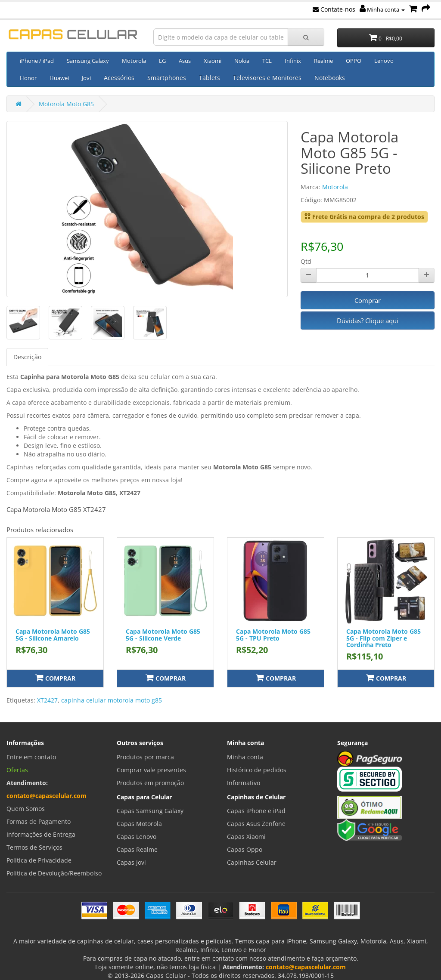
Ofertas (17, 770)
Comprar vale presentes (151, 770)
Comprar (368, 300)
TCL (267, 61)
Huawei (59, 78)
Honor (28, 78)
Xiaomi (213, 61)
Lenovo (384, 61)
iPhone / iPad (37, 61)
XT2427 (47, 700)
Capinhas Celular (252, 862)
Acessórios (119, 78)
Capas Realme (137, 849)
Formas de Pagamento (39, 821)
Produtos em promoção (150, 783)
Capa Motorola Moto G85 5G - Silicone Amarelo (53, 635)
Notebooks (330, 78)
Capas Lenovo (137, 837)
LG (162, 61)
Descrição (27, 357)
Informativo (244, 783)
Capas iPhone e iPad (256, 811)
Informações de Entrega (41, 834)
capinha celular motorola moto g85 (112, 700)
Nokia (242, 61)
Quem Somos (26, 809)
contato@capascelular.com (47, 796)
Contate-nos (334, 9)
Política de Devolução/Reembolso (54, 873)
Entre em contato (31, 757)
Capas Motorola (139, 824)
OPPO (354, 61)
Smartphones (167, 78)
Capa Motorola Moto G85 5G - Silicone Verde (163, 635)
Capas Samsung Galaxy (150, 811)
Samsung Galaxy (88, 61)
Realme (323, 61)
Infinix (293, 61)
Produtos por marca (145, 757)
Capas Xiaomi (246, 837)
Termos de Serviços (34, 847)
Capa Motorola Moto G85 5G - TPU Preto (273, 635)
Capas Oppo (245, 849)
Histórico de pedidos (257, 770)
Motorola (134, 61)
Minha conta (382, 9)
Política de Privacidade (39, 860)
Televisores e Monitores (267, 78)
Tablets (210, 78)
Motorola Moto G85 (66, 104)
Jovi (86, 78)
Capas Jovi (131, 862)
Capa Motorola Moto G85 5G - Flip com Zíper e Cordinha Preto (384, 638)
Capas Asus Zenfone (256, 824)
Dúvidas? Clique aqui (368, 321)
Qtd (306, 261)
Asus (185, 61)
